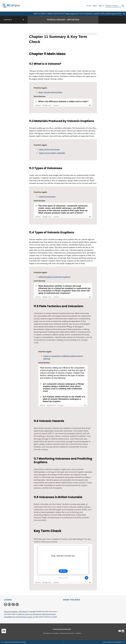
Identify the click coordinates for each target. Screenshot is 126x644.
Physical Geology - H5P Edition (16, 612)
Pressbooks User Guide (50, 633)
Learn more (70, 14)
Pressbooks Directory (67, 633)
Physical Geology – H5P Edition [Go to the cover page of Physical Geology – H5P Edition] (63, 20)
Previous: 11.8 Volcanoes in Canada (14, 642)
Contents (14, 20)
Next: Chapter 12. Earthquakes (114, 642)
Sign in (101, 6)
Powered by (62, 629)
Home (89, 6)
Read (95, 6)
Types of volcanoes (47, 197)
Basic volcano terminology (50, 92)
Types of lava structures (49, 149)
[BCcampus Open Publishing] (11, 6)
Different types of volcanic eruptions (54, 277)
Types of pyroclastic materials (52, 153)
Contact (78, 633)
